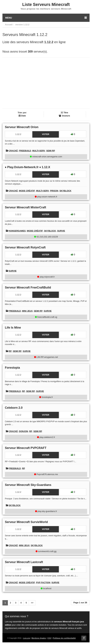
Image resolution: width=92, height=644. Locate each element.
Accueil (9, 25)
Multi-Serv (39, 151)
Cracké (13, 151)
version (19, 25)
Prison (54, 191)
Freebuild (25, 151)
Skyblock (65, 191)
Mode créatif (27, 191)
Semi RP (51, 151)
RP (10, 351)
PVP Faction (43, 583)
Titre (64, 113)
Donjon (24, 431)
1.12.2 (26, 25)
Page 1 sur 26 (80, 603)
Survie (61, 231)
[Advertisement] (46, 83)
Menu (46, 18)
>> (32, 603)
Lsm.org (27, 638)
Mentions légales (39, 638)
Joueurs (64, 116)
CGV (50, 638)
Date (22, 116)
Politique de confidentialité (64, 638)
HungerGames (17, 231)
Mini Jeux (27, 311)
